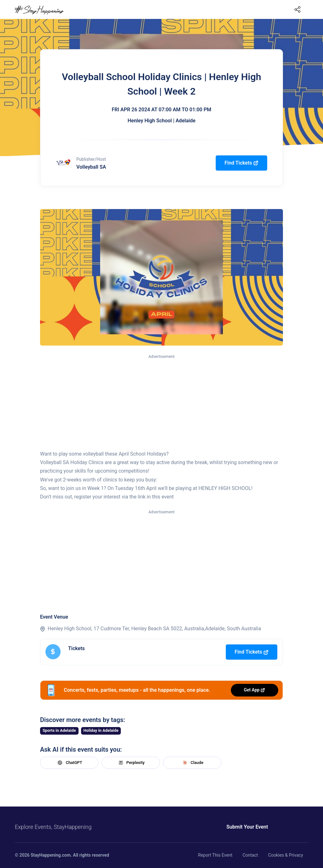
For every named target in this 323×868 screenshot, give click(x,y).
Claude (192, 763)
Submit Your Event (243, 827)
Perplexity (131, 763)
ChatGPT (69, 763)
